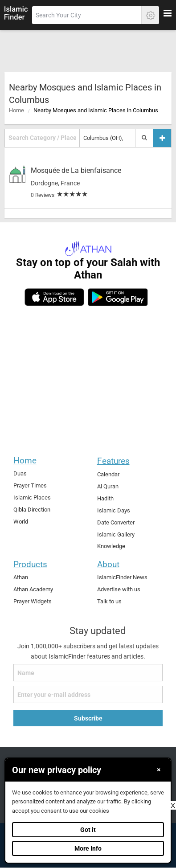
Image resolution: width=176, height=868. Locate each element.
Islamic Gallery (116, 534)
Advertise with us (119, 589)
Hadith (105, 498)
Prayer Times (30, 485)
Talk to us (109, 601)
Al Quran (108, 486)
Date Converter (116, 522)
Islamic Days (114, 510)
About (108, 564)
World (21, 522)
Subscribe (88, 718)
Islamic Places (32, 497)
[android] (118, 297)
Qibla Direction (32, 510)
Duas (20, 473)
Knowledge (111, 546)
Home (16, 110)
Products (30, 564)
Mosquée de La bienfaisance (76, 170)
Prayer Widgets (33, 601)
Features (113, 461)
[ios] (54, 297)
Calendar (108, 474)
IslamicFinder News (122, 577)
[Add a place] (162, 138)
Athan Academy (33, 589)
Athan (21, 577)
